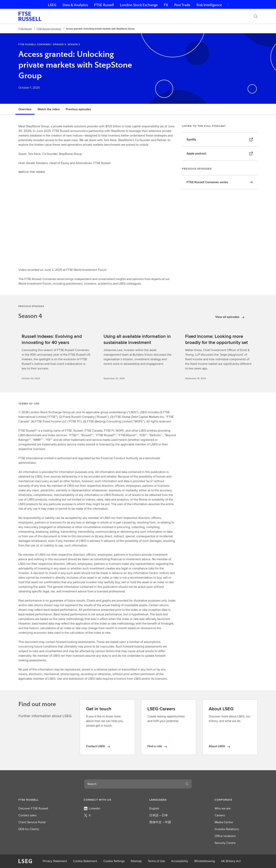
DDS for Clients (29, 829)
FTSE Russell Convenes (49, 29)
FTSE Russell (104, 5)
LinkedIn (92, 808)
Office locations (225, 836)
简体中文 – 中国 (160, 822)
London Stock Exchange (139, 5)
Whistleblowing (205, 861)
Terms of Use (156, 861)
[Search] (256, 16)
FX (166, 5)
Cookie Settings (114, 861)
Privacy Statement (55, 861)
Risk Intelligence (209, 5)
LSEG (52, 5)
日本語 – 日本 (159, 815)
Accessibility (180, 861)
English (154, 808)
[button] (40, 800)
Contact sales (27, 815)
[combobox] (133, 784)
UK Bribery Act (231, 861)
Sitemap (136, 861)
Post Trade (182, 5)
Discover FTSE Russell (33, 808)
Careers (220, 815)
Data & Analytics (75, 5)
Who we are (223, 808)
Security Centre (225, 843)
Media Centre (224, 822)
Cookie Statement (85, 861)
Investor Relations (227, 829)
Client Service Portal (32, 822)
